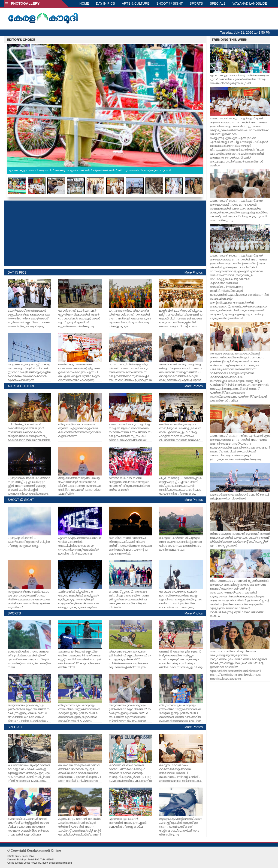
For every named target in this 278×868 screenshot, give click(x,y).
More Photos (194, 272)
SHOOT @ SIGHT (169, 3)
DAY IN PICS (106, 3)
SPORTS (196, 3)
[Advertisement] (105, 233)
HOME (84, 3)
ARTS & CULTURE (136, 3)
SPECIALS (218, 3)
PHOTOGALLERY (22, 3)
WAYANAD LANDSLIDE (250, 3)
